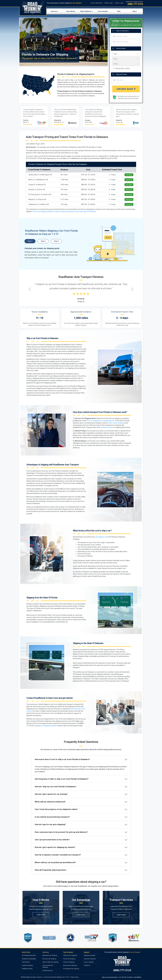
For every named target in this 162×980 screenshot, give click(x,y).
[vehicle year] (126, 54)
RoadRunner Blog (27, 969)
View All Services (48, 971)
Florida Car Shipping (69, 959)
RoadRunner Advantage (29, 959)
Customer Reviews (27, 965)
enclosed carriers (107, 427)
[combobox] (126, 36)
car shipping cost (101, 537)
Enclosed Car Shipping (49, 959)
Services (54, 11)
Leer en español (89, 962)
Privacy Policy (74, 977)
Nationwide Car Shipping (50, 955)
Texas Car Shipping (69, 962)
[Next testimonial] (132, 289)
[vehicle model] (126, 64)
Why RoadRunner (86, 11)
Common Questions (90, 959)
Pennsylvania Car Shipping (71, 969)
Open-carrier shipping (116, 423)
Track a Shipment (96, 3)
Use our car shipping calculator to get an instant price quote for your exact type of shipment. (64, 211)
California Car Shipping (70, 955)
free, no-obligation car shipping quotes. (101, 421)
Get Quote (129, 175)
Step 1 (30, 241)
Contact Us (87, 965)
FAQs (119, 11)
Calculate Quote (126, 89)
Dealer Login (109, 3)
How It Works (71, 11)
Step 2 (43, 241)
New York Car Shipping (70, 965)
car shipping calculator (49, 726)
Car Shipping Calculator (29, 955)
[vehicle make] (126, 59)
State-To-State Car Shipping (51, 962)
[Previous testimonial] (30, 289)
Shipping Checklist (89, 955)
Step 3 (56, 241)
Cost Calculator (103, 11)
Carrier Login (119, 3)
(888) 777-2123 (135, 4)
